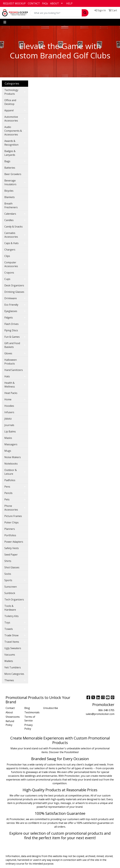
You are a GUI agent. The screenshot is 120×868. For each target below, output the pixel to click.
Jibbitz (8, 419)
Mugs (8, 451)
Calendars (10, 214)
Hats (7, 376)
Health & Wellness (10, 385)
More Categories (14, 674)
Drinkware (11, 298)
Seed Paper (11, 555)
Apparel (9, 110)
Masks (8, 438)
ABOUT (55, 3)
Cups (7, 279)
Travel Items (12, 642)
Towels (9, 629)
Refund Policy (10, 723)
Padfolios (10, 480)
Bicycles (9, 191)
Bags (7, 161)
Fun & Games (12, 337)
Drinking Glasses (14, 292)
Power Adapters (14, 542)
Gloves (8, 353)
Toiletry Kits (11, 616)
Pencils (8, 493)
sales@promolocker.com (100, 714)
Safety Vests (12, 548)
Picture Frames (13, 516)
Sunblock (10, 593)
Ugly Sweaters (13, 648)
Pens (7, 487)
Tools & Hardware (10, 608)
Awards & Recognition (11, 143)
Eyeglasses (11, 311)
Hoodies (9, 406)
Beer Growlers (13, 174)
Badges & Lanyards (10, 153)
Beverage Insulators (10, 182)
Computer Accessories (11, 264)
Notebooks (11, 464)
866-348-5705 (106, 710)
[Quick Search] (56, 13)
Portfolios (10, 535)
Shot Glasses (12, 567)
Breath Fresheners (11, 205)
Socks (8, 574)
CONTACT (34, 3)
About (9, 712)
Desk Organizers (14, 285)
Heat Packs (11, 393)
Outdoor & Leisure (11, 472)
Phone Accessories (11, 508)
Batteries (10, 168)
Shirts (8, 561)
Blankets (10, 197)
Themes (9, 680)
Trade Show (11, 635)
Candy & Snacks (14, 227)
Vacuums (10, 655)
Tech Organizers (14, 599)
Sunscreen (11, 587)
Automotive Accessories (11, 119)
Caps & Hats (11, 243)
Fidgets (9, 318)
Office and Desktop (10, 102)
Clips (7, 256)
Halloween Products (11, 362)
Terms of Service (30, 719)
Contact (10, 708)
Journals (9, 425)
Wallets (9, 661)
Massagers (11, 444)
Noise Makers (13, 457)
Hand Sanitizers (14, 370)
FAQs (45, 3)
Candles (9, 220)
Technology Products (11, 92)
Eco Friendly (11, 305)
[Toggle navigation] (5, 22)
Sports (8, 580)
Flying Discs (11, 330)
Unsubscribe (51, 708)
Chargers (10, 250)
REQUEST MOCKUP (14, 3)
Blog (27, 708)
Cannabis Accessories (11, 235)
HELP (69, 3)
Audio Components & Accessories (13, 131)
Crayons (9, 273)
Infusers (9, 412)
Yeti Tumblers (13, 667)
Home (8, 399)
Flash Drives (11, 324)
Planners (10, 529)
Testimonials (32, 712)
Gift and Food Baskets (12, 345)
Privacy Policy (29, 727)
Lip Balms (10, 431)
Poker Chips (11, 522)
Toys (7, 623)
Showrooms (13, 717)
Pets (7, 499)
